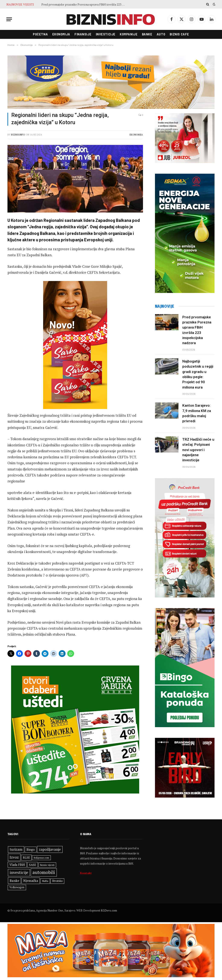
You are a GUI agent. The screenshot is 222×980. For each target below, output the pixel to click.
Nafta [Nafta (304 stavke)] (45, 881)
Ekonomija (61, 34)
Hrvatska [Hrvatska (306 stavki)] (57, 881)
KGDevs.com (109, 910)
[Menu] (9, 19)
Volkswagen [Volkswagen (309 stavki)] (17, 887)
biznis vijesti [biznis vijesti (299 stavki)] (47, 865)
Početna (40, 34)
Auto (161, 34)
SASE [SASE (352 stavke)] (33, 865)
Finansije (83, 34)
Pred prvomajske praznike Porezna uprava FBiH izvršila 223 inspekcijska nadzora (84, 4)
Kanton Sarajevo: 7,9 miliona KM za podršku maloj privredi (197, 413)
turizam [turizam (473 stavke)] (16, 849)
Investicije (106, 34)
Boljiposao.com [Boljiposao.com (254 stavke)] (41, 858)
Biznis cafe (179, 34)
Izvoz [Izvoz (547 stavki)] (14, 857)
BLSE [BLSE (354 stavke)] (26, 858)
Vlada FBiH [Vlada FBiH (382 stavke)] (17, 865)
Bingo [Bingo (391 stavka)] (31, 850)
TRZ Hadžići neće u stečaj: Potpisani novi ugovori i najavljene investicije (198, 450)
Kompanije (129, 34)
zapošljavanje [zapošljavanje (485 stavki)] (50, 849)
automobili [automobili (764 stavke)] (44, 872)
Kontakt (86, 873)
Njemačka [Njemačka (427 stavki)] (31, 881)
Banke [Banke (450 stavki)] (14, 881)
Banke (147, 34)
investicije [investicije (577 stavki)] (19, 872)
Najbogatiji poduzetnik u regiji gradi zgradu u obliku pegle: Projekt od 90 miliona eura (198, 374)
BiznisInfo (18, 135)
